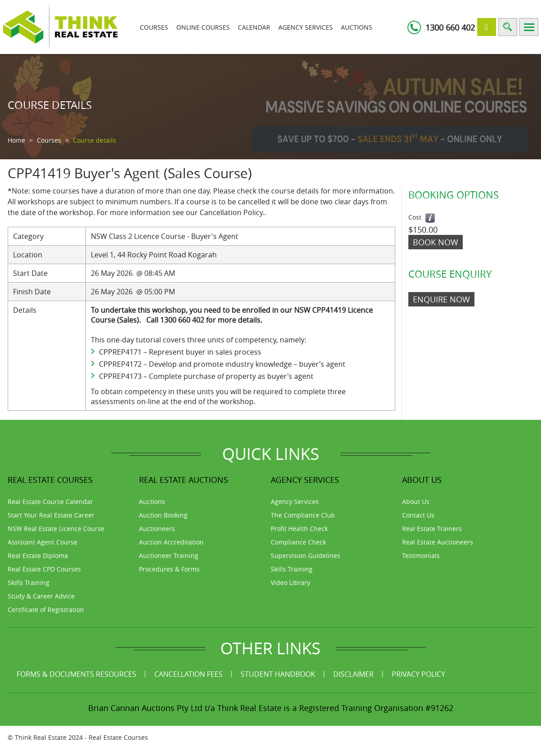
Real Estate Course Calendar (50, 502)
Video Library (291, 583)
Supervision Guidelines (306, 556)
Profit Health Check (299, 529)
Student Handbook (278, 674)
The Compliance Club (303, 515)
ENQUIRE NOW (441, 299)
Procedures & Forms (169, 569)
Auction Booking (163, 515)
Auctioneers (157, 529)
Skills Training (29, 583)
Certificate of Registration (46, 610)
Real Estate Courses (118, 737)
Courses (154, 27)
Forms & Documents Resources (76, 674)
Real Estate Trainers (432, 529)
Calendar (254, 27)
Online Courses (203, 27)
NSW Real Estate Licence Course (56, 529)
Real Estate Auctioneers (438, 542)
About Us (416, 502)
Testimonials (421, 556)
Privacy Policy (418, 674)
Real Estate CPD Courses (44, 569)
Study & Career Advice (41, 596)
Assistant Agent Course (42, 542)
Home (16, 140)
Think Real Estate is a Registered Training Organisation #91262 (335, 708)
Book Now (436, 242)
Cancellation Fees (188, 674)
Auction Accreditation (171, 542)
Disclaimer (353, 674)
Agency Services (306, 27)
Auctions (357, 27)
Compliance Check (298, 542)
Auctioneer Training (169, 556)
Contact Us (418, 515)
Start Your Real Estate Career (51, 515)
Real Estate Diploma (38, 556)
